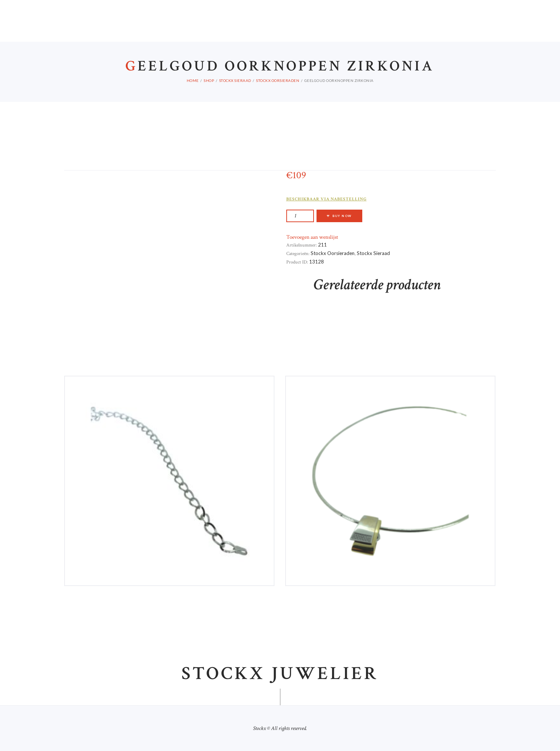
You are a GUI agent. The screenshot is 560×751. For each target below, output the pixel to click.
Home (193, 80)
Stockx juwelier (280, 674)
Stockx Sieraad (235, 80)
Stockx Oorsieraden (278, 80)
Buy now (342, 216)
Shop (209, 80)
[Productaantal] (300, 216)
